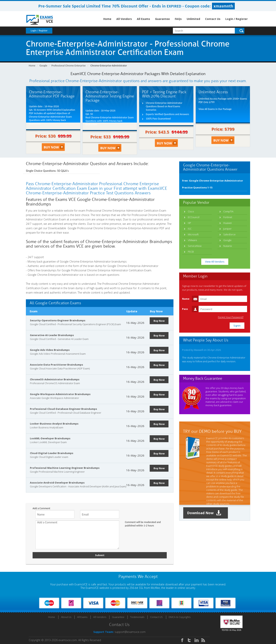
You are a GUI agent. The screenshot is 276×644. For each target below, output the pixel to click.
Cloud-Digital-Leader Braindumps (52, 453)
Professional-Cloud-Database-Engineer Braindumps (63, 409)
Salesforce (229, 234)
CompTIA (228, 211)
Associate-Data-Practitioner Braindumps (56, 365)
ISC (190, 229)
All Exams (143, 19)
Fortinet (228, 217)
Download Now (204, 513)
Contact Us (213, 19)
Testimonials (137, 617)
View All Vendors (215, 262)
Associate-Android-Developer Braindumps (57, 483)
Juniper (227, 229)
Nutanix (228, 246)
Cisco (191, 211)
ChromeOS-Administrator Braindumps (55, 379)
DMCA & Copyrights (180, 617)
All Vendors (124, 19)
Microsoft (193, 234)
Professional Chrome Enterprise (69, 66)
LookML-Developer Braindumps (50, 438)
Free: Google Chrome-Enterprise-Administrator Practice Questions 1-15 (213, 184)
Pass (185, 309)
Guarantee (162, 19)
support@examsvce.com (130, 632)
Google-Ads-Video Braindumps (50, 350)
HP (189, 223)
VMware (192, 240)
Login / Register (237, 19)
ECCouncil (194, 217)
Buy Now (159, 321)
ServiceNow (195, 246)
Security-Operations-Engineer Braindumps (58, 320)
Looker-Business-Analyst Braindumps (54, 424)
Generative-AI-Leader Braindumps (52, 335)
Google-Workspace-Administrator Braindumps (60, 394)
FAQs (178, 19)
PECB (191, 252)
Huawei (228, 223)
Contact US (156, 617)
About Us (66, 617)
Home (107, 19)
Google (43, 66)
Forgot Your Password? (231, 317)
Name (186, 299)
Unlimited (193, 19)
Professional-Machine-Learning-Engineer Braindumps (65, 468)
